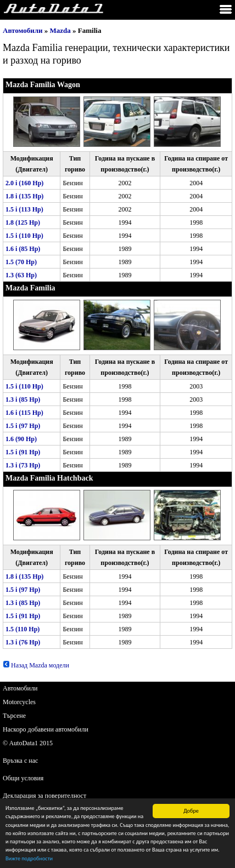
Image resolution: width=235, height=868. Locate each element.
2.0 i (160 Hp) (24, 183)
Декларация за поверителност (44, 796)
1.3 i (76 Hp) (23, 642)
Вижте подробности (29, 860)
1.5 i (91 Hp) (23, 452)
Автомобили (23, 30)
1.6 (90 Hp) (21, 439)
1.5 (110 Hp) (23, 629)
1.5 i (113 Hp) (24, 209)
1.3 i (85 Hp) (23, 399)
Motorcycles (19, 702)
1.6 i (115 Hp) (24, 413)
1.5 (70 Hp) (21, 262)
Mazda (60, 30)
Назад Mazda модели (36, 665)
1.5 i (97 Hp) (23, 426)
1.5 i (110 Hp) (24, 236)
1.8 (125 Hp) (23, 222)
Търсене (14, 716)
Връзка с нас (20, 761)
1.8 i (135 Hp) (24, 196)
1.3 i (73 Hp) (23, 465)
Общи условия (23, 778)
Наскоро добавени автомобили (46, 729)
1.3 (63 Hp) (21, 275)
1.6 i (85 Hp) (23, 249)
